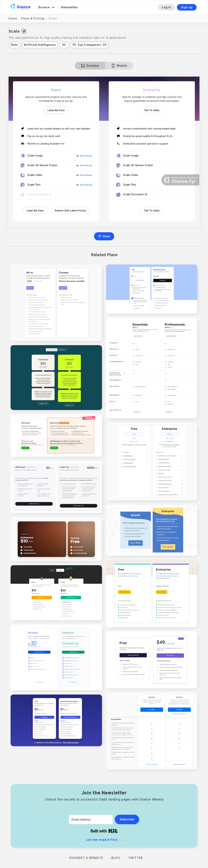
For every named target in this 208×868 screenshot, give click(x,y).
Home (13, 18)
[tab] (90, 66)
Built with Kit (104, 831)
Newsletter (70, 7)
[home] (20, 7)
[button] (47, 7)
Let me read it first (104, 840)
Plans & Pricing (33, 18)
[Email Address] (91, 819)
